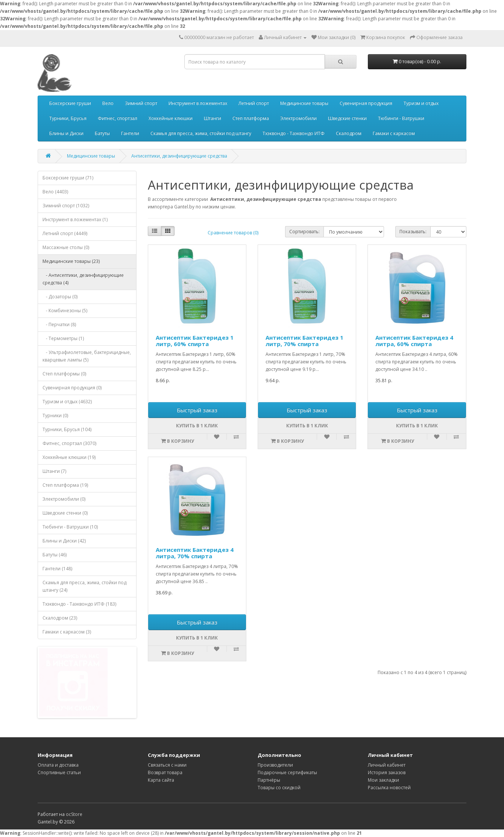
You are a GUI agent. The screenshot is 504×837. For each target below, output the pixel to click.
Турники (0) (55, 415)
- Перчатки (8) (59, 324)
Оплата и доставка (58, 765)
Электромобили (298, 118)
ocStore (74, 814)
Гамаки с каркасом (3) (67, 632)
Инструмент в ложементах (198, 103)
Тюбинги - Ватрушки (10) (70, 527)
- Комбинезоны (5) (65, 311)
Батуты (102, 133)
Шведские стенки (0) (65, 513)
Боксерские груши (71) (68, 178)
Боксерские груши (70, 103)
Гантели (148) (57, 569)
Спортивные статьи (59, 772)
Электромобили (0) (64, 499)
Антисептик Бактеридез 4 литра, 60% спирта (414, 341)
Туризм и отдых (421, 103)
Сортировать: (304, 232)
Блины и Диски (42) (64, 541)
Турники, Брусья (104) (67, 429)
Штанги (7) (54, 471)
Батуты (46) (55, 555)
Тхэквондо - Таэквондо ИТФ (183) (79, 604)
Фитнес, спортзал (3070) (69, 443)
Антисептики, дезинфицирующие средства (179, 156)
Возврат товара (165, 772)
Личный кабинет (387, 765)
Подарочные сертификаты (287, 772)
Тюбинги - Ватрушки (401, 118)
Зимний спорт (141, 103)
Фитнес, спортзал (118, 118)
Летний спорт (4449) (65, 233)
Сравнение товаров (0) (233, 233)
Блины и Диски (66, 133)
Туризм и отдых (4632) (67, 402)
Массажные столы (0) (66, 247)
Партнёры (269, 780)
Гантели (130, 133)
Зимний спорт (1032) (66, 206)
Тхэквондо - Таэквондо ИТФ (294, 133)
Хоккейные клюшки (171, 118)
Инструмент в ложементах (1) (75, 220)
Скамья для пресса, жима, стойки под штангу (201, 133)
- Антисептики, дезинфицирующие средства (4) (83, 279)
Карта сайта (161, 780)
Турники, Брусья (68, 118)
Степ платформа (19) (65, 485)
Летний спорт (254, 103)
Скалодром (349, 133)
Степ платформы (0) (64, 374)
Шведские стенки (347, 118)
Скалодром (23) (60, 618)
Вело (108, 103)
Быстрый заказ (197, 410)
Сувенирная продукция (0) (72, 388)
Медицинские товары (304, 103)
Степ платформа (251, 118)
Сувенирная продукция (366, 103)
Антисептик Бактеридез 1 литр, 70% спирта (304, 341)
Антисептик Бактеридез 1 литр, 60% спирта (195, 341)
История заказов (387, 772)
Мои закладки (383, 780)
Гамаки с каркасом (394, 133)
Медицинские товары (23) (71, 261)
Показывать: (413, 232)
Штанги (213, 118)
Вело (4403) (55, 192)
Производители (275, 765)
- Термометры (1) (63, 338)
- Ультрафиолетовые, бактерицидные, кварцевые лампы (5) (87, 356)
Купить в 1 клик (197, 426)
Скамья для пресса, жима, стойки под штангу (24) (84, 586)
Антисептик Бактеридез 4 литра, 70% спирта (195, 553)
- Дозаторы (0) (60, 297)
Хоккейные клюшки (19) (69, 457)
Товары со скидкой (279, 788)
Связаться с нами (167, 765)
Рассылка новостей (389, 788)
